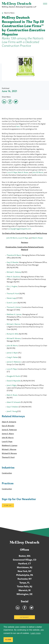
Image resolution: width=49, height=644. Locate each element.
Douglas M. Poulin (14, 376)
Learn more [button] (36, 633)
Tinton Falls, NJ (24, 586)
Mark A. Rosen (23, 172)
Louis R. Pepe (12, 172)
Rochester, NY (25, 579)
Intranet (24, 617)
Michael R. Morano (14, 338)
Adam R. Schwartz (14, 402)
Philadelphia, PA (25, 575)
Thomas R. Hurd (13, 294)
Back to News (9, 13)
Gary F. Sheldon (13, 407)
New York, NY (24, 571)
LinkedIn (18, 608)
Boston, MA (25, 556)
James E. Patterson (14, 362)
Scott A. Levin (12, 303)
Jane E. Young (12, 411)
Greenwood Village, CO (25, 560)
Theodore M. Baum (14, 255)
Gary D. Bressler (13, 262)
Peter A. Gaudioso (13, 277)
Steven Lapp (11, 298)
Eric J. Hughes (12, 286)
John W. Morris (38, 172)
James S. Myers (12, 353)
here (18, 126)
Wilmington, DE (24, 594)
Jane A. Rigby (12, 385)
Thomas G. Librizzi (14, 307)
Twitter (31, 608)
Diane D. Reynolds (14, 381)
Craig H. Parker (12, 357)
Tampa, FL (25, 583)
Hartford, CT (24, 563)
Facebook (25, 608)
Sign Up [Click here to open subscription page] (8, 505)
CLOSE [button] (8, 640)
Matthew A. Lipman (14, 314)
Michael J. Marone (13, 324)
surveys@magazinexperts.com (19, 229)
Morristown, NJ (25, 567)
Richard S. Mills (13, 334)
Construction (7, 473)
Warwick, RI (25, 590)
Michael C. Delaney (14, 272)
